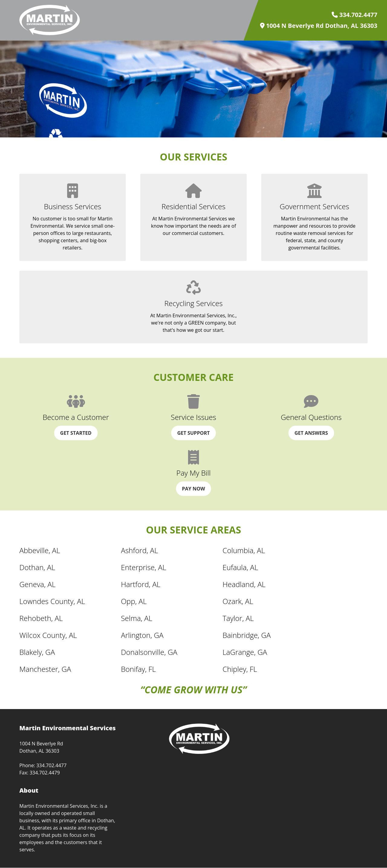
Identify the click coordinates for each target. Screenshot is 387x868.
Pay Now (193, 489)
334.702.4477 (354, 15)
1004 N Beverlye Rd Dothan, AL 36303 (319, 26)
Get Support (193, 433)
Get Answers (311, 433)
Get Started (76, 433)
